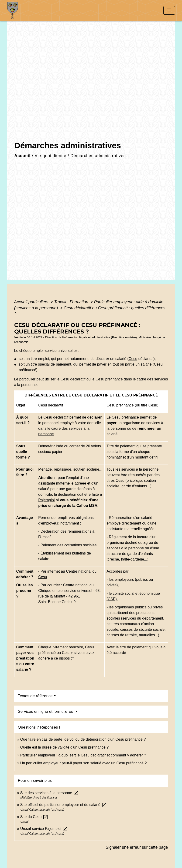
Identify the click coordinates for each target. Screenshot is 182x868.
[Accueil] (36, 10)
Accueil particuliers (32, 302)
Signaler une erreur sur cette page (137, 847)
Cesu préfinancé (125, 417)
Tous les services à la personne (132, 469)
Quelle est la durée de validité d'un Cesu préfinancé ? (64, 747)
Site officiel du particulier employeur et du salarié (64, 805)
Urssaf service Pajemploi (44, 829)
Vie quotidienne (51, 156)
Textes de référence (35, 696)
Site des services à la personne (50, 793)
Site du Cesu (34, 817)
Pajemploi (46, 500)
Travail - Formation (72, 302)
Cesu (133, 359)
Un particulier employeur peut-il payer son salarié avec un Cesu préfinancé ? (84, 763)
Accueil (23, 156)
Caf (79, 506)
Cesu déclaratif (56, 417)
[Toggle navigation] (169, 10)
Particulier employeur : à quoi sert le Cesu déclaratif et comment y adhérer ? (83, 755)
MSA (93, 506)
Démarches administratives (98, 156)
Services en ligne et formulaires (46, 711)
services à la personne (125, 548)
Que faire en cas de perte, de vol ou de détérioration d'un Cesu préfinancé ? (83, 739)
